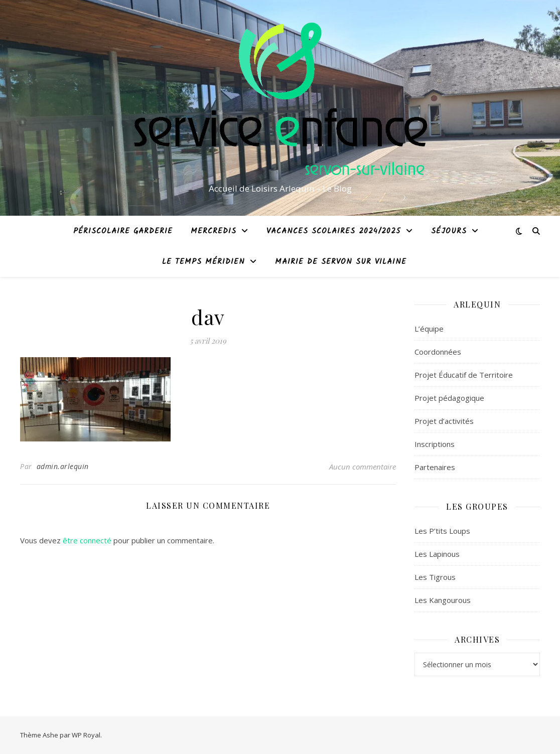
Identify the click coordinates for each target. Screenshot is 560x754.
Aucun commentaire (363, 467)
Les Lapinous (437, 554)
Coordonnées (438, 352)
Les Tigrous (435, 577)
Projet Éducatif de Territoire (464, 375)
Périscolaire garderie (123, 231)
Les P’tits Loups (442, 531)
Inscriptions (435, 444)
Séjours (449, 231)
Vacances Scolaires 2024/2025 (334, 231)
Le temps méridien (203, 262)
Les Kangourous (443, 600)
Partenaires (435, 467)
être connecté (87, 540)
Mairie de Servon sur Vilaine (341, 262)
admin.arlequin (63, 466)
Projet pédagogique (449, 398)
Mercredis (214, 231)
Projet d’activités (444, 421)
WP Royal (86, 735)
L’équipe (429, 329)
